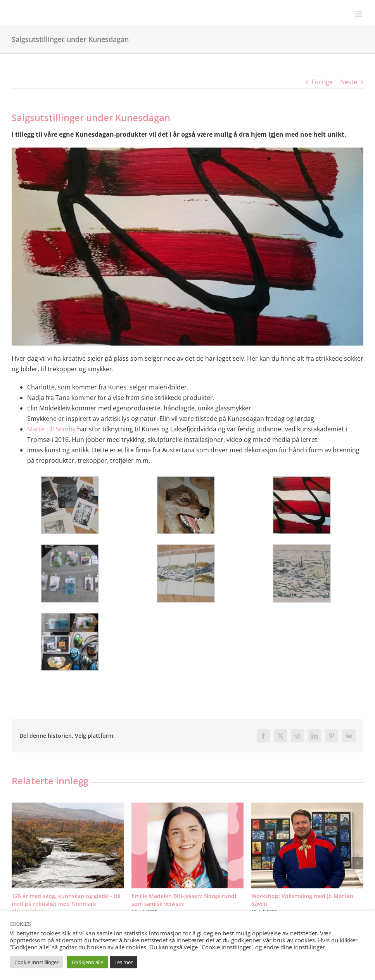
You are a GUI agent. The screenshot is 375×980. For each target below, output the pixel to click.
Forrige (322, 82)
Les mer (124, 962)
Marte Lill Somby (51, 429)
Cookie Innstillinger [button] (36, 962)
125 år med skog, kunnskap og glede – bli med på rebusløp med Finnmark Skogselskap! (66, 904)
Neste (349, 82)
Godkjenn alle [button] (87, 962)
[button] (17, 863)
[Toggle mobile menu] (359, 14)
